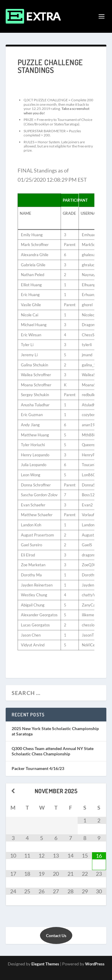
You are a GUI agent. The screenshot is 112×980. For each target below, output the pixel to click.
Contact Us (56, 935)
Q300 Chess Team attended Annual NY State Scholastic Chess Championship (53, 751)
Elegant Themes (45, 964)
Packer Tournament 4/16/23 (38, 768)
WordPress (95, 964)
